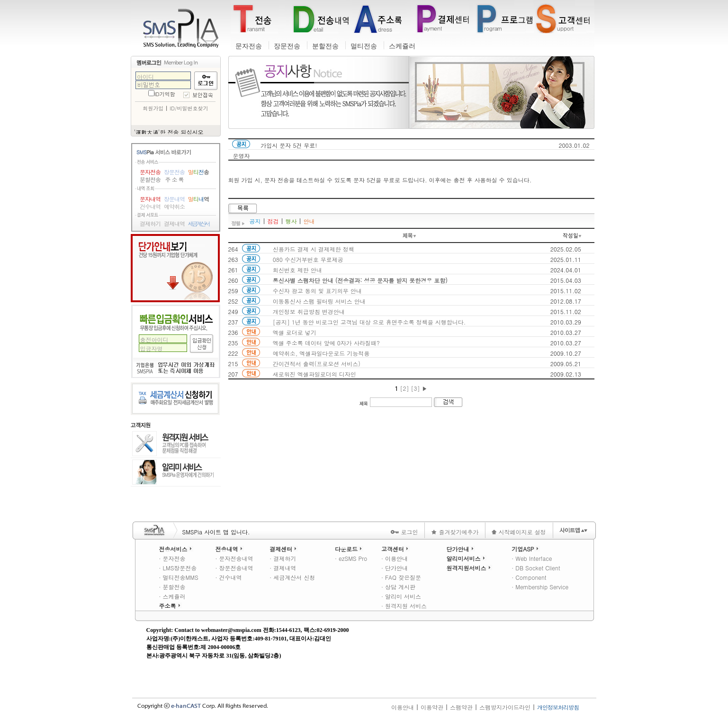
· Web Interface (532, 558)
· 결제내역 (283, 568)
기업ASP (526, 549)
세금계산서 (199, 224)
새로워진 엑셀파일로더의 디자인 (315, 374)
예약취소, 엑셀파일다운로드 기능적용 (321, 353)
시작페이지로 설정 (519, 532)
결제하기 (150, 224)
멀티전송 (364, 46)
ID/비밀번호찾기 (189, 108)
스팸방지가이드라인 (505, 707)
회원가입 (153, 108)
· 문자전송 (172, 558)
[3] (416, 388)
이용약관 (432, 707)
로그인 (404, 532)
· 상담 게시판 (398, 587)
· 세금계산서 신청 (292, 577)
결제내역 (174, 224)
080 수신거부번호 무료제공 (308, 259)
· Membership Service (540, 587)
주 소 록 (174, 180)
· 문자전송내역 (234, 558)
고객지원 (141, 425)
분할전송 (325, 46)
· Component (529, 577)
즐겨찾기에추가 (455, 532)
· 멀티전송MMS (179, 577)
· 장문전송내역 (234, 568)
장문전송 (287, 46)
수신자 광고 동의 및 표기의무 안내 (317, 291)
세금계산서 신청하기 (175, 399)
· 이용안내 (395, 558)
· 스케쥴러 (172, 596)
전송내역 (230, 549)
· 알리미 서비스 (401, 596)
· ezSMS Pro (351, 558)
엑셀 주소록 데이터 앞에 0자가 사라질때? (326, 343)
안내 (309, 221)
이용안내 (403, 707)
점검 (273, 221)
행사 (291, 221)
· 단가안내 (395, 568)
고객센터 (395, 549)
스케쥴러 (402, 46)
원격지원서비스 (469, 568)
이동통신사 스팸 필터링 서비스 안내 (319, 301)
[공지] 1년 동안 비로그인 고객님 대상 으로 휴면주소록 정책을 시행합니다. (369, 322)
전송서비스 (176, 549)
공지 (255, 221)
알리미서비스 (467, 558)
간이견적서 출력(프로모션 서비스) (317, 364)
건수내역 (150, 207)
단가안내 (175, 268)
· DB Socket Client (536, 568)
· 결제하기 (283, 558)
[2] (404, 388)
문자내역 (150, 199)
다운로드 (349, 549)
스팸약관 (461, 707)
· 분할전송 (172, 587)
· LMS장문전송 (178, 568)
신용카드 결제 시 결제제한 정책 (314, 249)
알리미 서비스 (176, 472)
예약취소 (174, 207)
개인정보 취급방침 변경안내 (309, 311)
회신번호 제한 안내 (297, 270)
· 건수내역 (229, 577)
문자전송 (249, 46)
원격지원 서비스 (176, 444)
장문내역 (174, 199)
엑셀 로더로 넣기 (295, 332)
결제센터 (284, 549)
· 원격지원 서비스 (404, 606)
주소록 (171, 606)
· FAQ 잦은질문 (401, 577)
